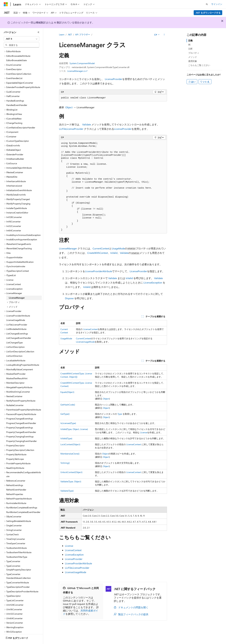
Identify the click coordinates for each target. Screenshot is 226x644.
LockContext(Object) (70, 444)
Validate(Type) (67, 491)
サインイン (217, 4)
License (144, 432)
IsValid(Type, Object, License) (74, 429)
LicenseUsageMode (85, 342)
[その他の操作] (164, 35)
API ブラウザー (83, 34)
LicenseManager (68, 248)
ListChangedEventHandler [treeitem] (19, 329)
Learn (62, 34)
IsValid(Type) (66, 438)
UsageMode (118, 248)
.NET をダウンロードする (208, 13)
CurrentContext (101, 248)
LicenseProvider (114, 79)
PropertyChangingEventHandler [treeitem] (22, 432)
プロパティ (194, 53)
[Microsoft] (6, 4)
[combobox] (22, 39)
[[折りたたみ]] (38, 32)
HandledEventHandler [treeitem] (17, 96)
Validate (87, 124)
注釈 (190, 49)
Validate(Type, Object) (71, 481)
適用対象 (193, 61)
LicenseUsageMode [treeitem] (16, 311)
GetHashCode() (68, 405)
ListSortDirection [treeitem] (14, 347)
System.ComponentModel (82, 63)
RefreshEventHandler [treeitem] (16, 481)
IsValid (114, 253)
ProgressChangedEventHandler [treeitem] (21, 414)
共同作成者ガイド (81, 612)
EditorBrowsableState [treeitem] (16, 52)
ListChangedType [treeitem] (14, 334)
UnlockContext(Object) (71, 472)
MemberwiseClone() (70, 454)
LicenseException (153, 282)
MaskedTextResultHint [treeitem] (17, 370)
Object (69, 107)
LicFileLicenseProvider (71, 129)
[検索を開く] (207, 4)
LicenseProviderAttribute (99, 271)
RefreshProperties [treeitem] (15, 486)
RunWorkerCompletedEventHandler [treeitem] (23, 503)
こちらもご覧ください (199, 65)
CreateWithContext (98, 253)
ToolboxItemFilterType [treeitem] (17, 548)
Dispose (69, 298)
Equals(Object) (67, 392)
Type (120, 414)
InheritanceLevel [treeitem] (14, 177)
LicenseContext (90, 329)
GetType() (65, 414)
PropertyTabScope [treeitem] (15, 450)
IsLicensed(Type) (68, 423)
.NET (70, 34)
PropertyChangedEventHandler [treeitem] (21, 423)
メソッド (193, 57)
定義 (190, 40)
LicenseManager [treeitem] (17, 289)
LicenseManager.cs (76, 71)
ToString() (65, 463)
